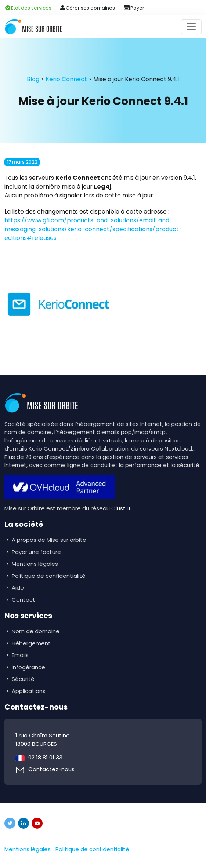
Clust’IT (121, 508)
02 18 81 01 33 (45, 757)
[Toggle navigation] (191, 27)
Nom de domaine (36, 631)
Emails (21, 655)
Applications (29, 691)
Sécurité (24, 679)
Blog (33, 79)
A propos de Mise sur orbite (49, 540)
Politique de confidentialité (49, 576)
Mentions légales (35, 564)
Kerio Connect (66, 79)
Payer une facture (36, 552)
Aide (18, 588)
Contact (24, 600)
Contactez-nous (51, 769)
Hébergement (32, 643)
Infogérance (29, 667)
